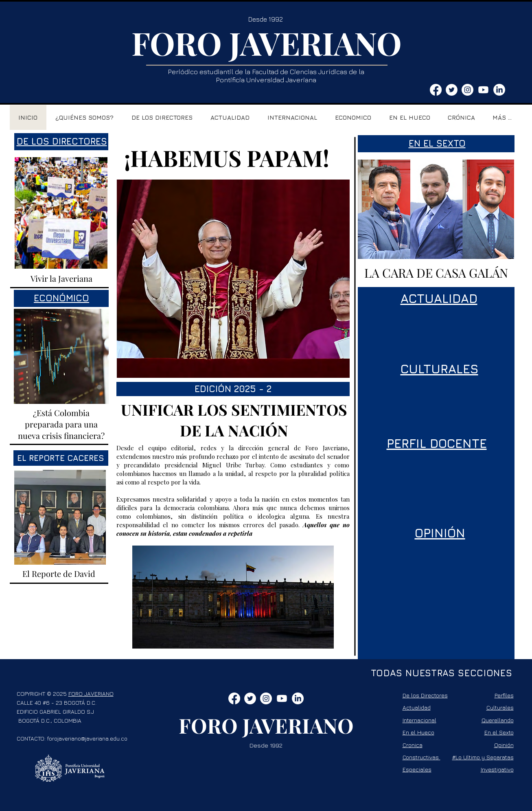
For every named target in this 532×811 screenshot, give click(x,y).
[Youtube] (483, 90)
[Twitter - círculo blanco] (452, 90)
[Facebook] (436, 90)
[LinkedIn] (499, 90)
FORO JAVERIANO (267, 43)
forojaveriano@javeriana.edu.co (87, 738)
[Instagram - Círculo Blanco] (467, 90)
